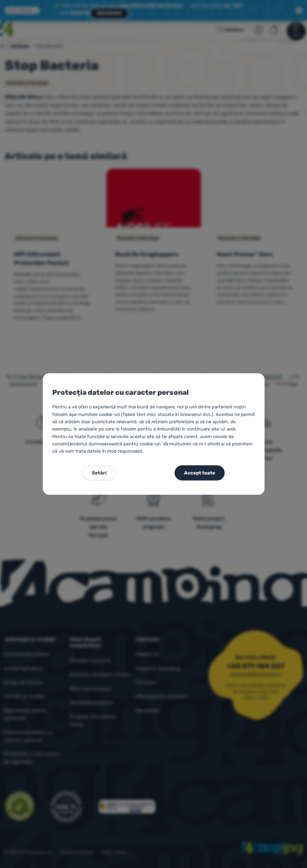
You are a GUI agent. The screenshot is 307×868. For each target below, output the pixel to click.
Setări (99, 473)
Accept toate (200, 473)
